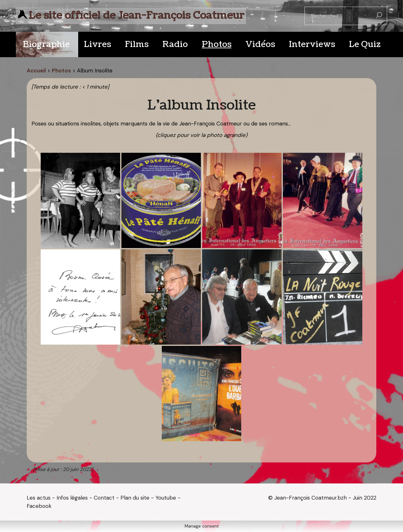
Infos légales (72, 498)
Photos (61, 71)
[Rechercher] (379, 16)
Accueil (36, 71)
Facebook (39, 506)
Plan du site (135, 498)
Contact (104, 498)
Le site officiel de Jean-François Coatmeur (137, 15)
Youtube (166, 498)
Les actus (39, 498)
